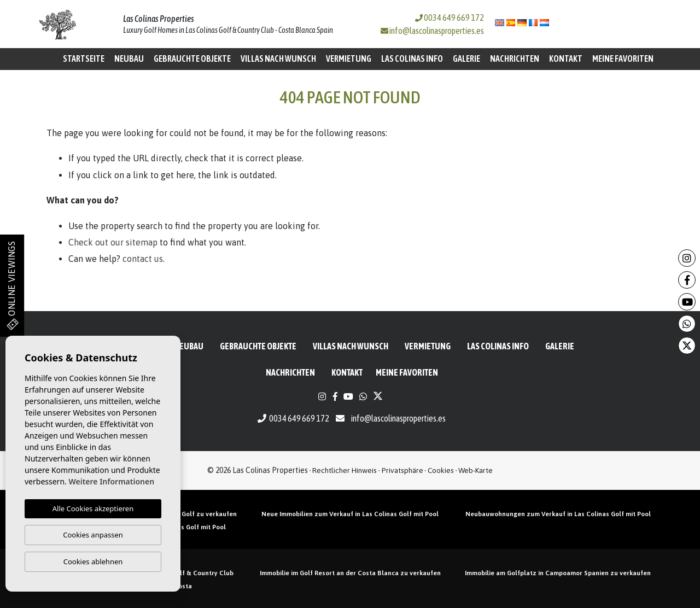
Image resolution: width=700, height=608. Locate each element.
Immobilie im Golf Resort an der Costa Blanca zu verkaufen (350, 573)
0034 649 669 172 (450, 17)
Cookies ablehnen (93, 562)
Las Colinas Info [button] (412, 59)
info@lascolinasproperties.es (437, 31)
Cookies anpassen (93, 535)
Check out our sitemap (113, 242)
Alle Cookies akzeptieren (93, 508)
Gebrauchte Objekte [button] (192, 59)
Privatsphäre (402, 470)
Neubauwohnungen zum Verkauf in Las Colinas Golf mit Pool (558, 514)
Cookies (441, 470)
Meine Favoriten (623, 59)
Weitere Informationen (111, 481)
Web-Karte (476, 470)
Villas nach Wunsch (278, 59)
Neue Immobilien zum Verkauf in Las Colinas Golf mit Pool (350, 514)
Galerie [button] (466, 59)
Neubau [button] (129, 59)
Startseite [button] (84, 59)
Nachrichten (515, 59)
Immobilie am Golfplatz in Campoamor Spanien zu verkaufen (558, 573)
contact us (143, 259)
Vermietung (349, 59)
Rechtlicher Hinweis (345, 470)
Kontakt (566, 59)
